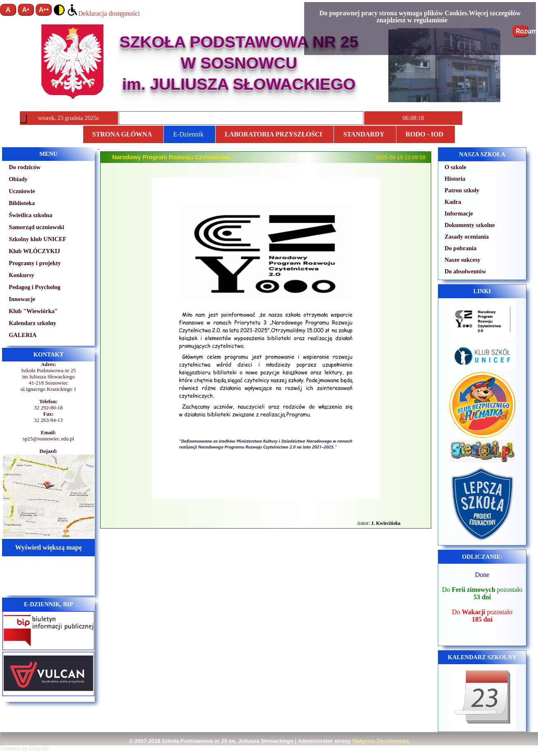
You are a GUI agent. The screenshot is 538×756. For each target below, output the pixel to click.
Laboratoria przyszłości (273, 134)
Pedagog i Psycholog (35, 287)
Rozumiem (522, 31)
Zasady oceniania (467, 237)
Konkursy (22, 275)
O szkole (455, 167)
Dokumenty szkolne (470, 225)
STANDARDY (364, 134)
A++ (44, 10)
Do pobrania (460, 248)
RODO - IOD (425, 134)
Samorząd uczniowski (36, 227)
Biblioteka (22, 203)
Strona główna (122, 134)
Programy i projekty (35, 263)
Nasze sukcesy (462, 260)
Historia (455, 179)
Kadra (453, 202)
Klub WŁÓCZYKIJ (34, 251)
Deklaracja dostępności (103, 13)
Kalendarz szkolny (32, 323)
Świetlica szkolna (30, 215)
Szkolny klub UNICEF (37, 239)
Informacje (459, 213)
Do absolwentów (465, 271)
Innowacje (22, 299)
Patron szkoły (462, 190)
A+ (26, 10)
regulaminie (431, 20)
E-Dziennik (188, 134)
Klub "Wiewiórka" (33, 311)
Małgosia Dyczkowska (381, 741)
